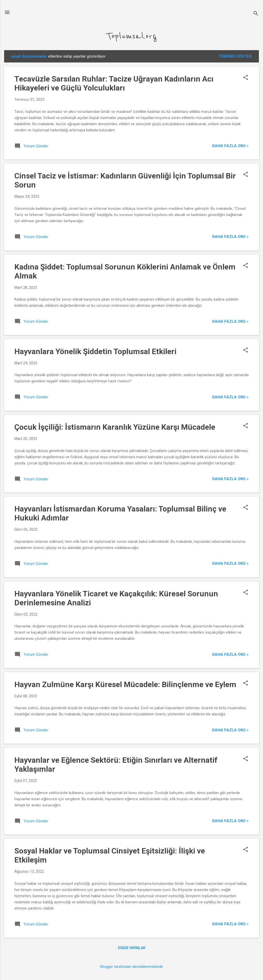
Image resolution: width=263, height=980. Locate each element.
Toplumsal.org (131, 36)
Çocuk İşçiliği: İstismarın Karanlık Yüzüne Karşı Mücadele (115, 427)
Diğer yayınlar (132, 948)
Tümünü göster (235, 56)
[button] (246, 78)
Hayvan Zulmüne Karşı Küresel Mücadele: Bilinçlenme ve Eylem (125, 684)
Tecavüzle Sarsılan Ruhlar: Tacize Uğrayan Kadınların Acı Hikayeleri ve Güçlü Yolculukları (114, 83)
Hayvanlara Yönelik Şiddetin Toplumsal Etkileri (95, 351)
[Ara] (256, 14)
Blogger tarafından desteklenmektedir (132, 967)
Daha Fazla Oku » (230, 146)
